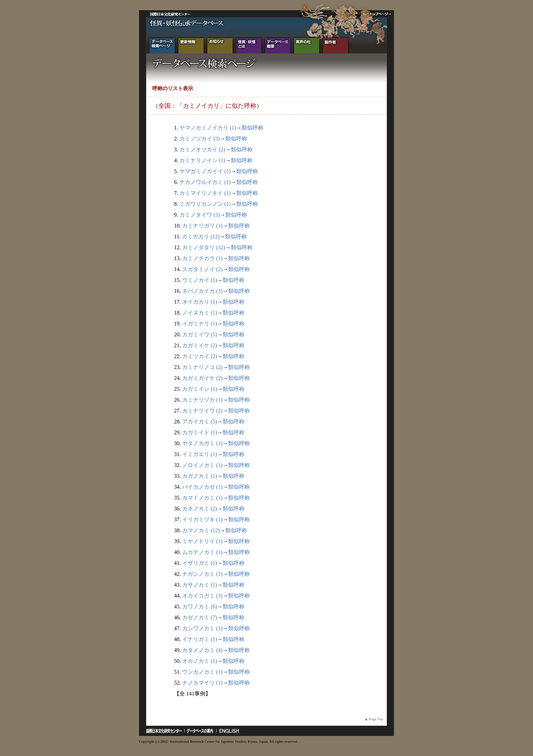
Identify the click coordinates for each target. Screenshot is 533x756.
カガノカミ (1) (200, 476)
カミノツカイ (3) (200, 139)
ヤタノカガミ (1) (202, 443)
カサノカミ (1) (200, 585)
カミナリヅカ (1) (202, 400)
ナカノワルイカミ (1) (205, 182)
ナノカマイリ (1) (202, 683)
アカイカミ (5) (200, 422)
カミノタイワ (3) (200, 215)
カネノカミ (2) (200, 509)
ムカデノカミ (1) (202, 552)
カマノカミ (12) (201, 530)
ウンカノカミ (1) (202, 672)
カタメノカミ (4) (202, 650)
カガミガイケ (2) (202, 378)
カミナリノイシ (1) (202, 160)
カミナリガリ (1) (202, 226)
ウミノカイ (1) (200, 280)
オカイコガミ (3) (202, 596)
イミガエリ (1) (200, 454)
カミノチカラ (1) (202, 258)
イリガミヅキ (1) (202, 519)
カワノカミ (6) (200, 607)
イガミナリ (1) (200, 324)
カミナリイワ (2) (202, 411)
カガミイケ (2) (200, 345)
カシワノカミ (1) (202, 628)
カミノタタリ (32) (204, 247)
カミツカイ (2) (200, 356)
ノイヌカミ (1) (200, 313)
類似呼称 (253, 128)
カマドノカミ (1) (202, 498)
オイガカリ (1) (200, 302)
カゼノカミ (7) (200, 617)
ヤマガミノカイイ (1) (205, 171)
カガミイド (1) (200, 432)
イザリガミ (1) (200, 563)
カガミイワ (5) (200, 334)
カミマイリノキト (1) (205, 193)
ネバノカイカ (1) (202, 291)
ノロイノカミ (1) (202, 465)
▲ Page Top (374, 719)
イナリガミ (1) (200, 639)
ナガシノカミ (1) (202, 574)
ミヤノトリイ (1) (202, 541)
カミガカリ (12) (201, 237)
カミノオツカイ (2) (202, 149)
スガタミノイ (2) (202, 269)
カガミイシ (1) (200, 389)
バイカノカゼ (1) (202, 487)
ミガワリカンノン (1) (205, 204)
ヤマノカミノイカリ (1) (208, 128)
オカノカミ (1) (200, 661)
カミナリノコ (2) (202, 367)
